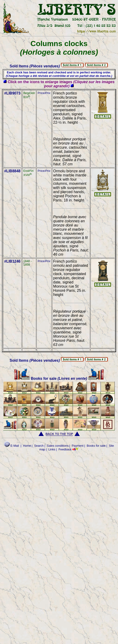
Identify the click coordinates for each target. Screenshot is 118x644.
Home (27, 446)
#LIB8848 (12, 171)
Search (39, 446)
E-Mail (12, 446)
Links (52, 449)
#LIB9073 (12, 93)
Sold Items (35, 66)
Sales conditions (58, 446)
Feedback (65, 449)
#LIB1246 (12, 261)
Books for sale (36, 379)
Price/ (44, 93)
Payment (78, 446)
